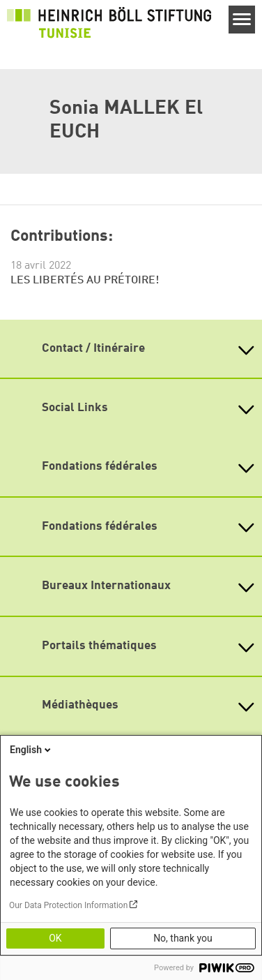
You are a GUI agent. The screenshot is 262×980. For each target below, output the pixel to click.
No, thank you (183, 938)
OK (55, 938)
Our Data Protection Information (68, 905)
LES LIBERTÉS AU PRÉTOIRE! (85, 281)
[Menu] (242, 20)
